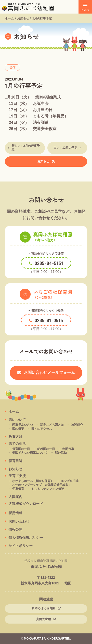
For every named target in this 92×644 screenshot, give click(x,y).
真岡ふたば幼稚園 (46, 566)
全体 (13, 67)
